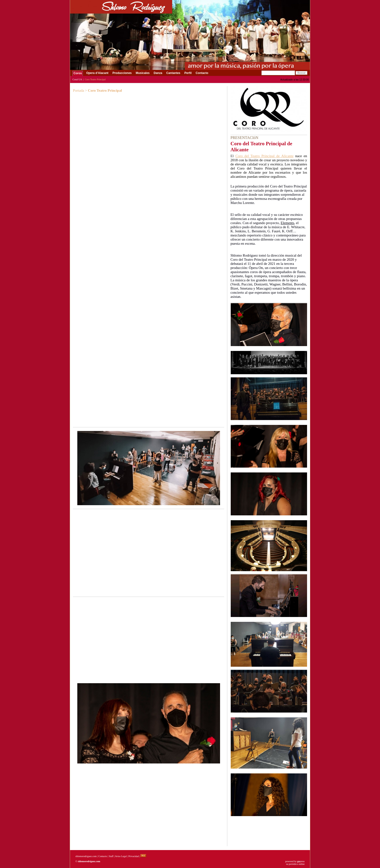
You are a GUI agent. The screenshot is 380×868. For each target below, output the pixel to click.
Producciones (122, 73)
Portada (79, 90)
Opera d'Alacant (97, 73)
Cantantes (173, 73)
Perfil (188, 73)
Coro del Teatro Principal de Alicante (264, 156)
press (301, 861)
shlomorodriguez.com (86, 856)
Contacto (202, 73)
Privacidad (134, 856)
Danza (158, 73)
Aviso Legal (121, 856)
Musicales (143, 73)
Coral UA (77, 79)
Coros (78, 73)
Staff (111, 856)
